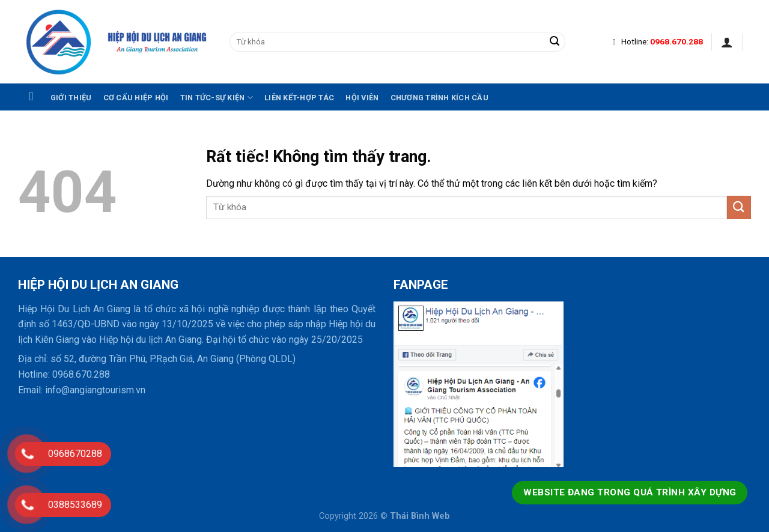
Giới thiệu (71, 98)
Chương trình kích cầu (439, 98)
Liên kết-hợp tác (299, 98)
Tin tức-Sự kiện (217, 98)
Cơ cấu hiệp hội (136, 98)
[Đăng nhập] (727, 42)
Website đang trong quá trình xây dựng (630, 492)
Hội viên (362, 98)
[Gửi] (555, 42)
